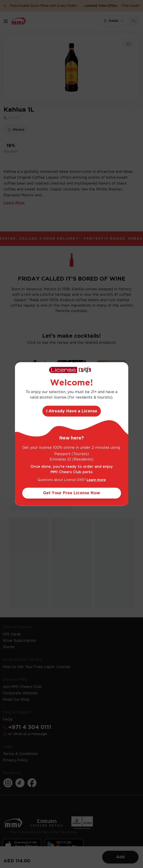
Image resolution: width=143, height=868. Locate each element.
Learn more (96, 480)
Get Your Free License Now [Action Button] (72, 493)
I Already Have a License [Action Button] (72, 411)
